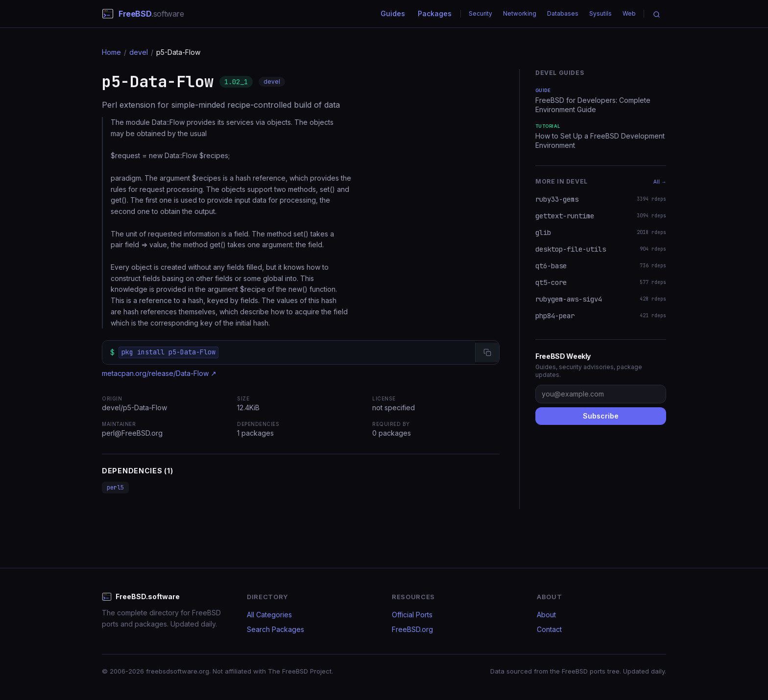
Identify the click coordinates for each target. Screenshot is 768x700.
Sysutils (600, 13)
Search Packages (276, 629)
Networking (520, 13)
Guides (393, 13)
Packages (435, 13)
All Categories (269, 615)
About (546, 615)
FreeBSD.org (412, 629)
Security (480, 13)
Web (629, 13)
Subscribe (601, 416)
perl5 (115, 488)
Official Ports (412, 615)
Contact (549, 629)
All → (660, 182)
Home (111, 52)
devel (139, 52)
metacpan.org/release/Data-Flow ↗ (159, 373)
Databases (563, 13)
